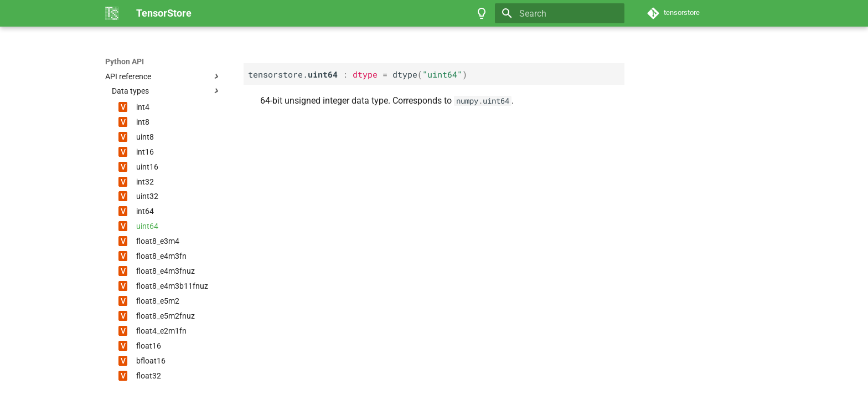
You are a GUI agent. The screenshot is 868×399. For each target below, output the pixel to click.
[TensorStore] (112, 13)
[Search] (560, 13)
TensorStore (127, 62)
